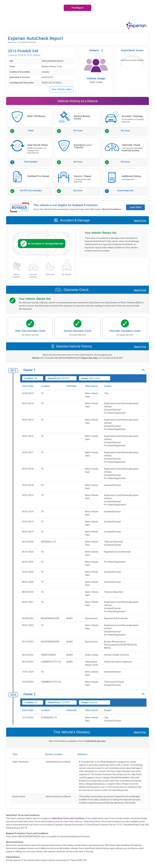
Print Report (77, 8)
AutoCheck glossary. (96, 741)
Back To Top (140, 221)
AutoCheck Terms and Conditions (69, 818)
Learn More (136, 207)
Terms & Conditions (111, 209)
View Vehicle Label (61, 89)
